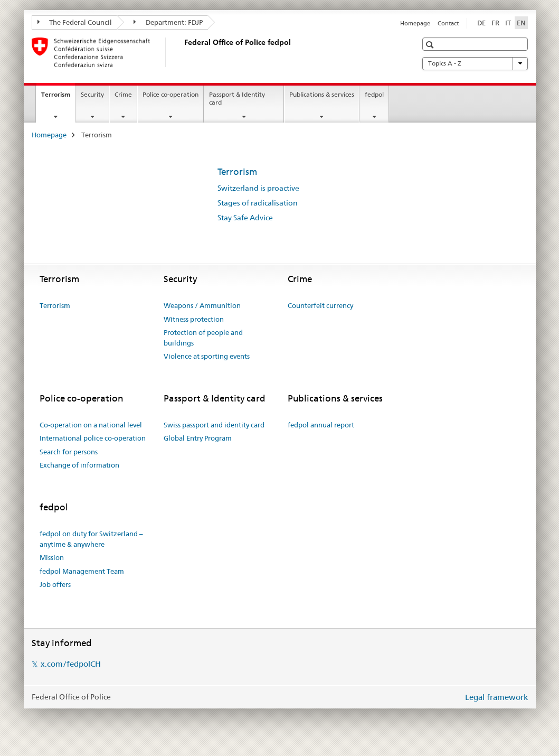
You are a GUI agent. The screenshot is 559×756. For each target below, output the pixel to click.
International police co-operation (93, 438)
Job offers (55, 584)
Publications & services (322, 94)
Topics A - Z (475, 63)
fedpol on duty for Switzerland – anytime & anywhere (91, 539)
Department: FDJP (168, 22)
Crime (123, 94)
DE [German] (481, 23)
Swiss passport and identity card (214, 425)
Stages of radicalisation (258, 203)
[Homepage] (182, 52)
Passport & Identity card (237, 98)
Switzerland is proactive (258, 188)
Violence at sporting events (207, 356)
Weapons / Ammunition (202, 305)
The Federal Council (75, 22)
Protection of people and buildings (203, 338)
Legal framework (496, 697)
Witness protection (194, 319)
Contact (448, 23)
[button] (431, 45)
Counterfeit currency (320, 305)
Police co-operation (170, 94)
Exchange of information (79, 465)
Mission (52, 557)
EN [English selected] (521, 23)
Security (92, 94)
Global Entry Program (198, 438)
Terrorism (58, 98)
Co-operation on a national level (91, 425)
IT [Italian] (508, 23)
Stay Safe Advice (245, 218)
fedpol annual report (321, 425)
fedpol (374, 94)
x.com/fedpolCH (71, 664)
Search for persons (69, 452)
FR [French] (495, 23)
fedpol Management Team (82, 571)
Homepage (415, 23)
